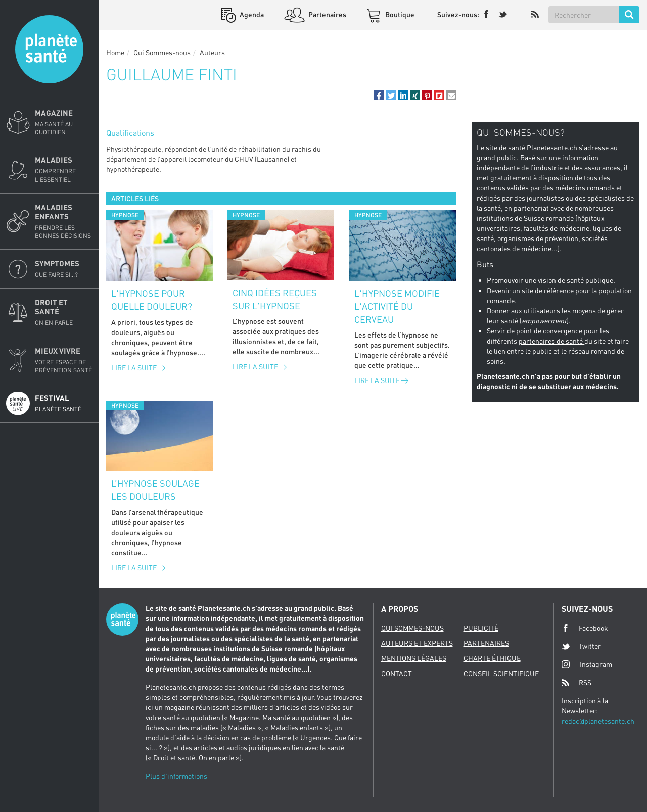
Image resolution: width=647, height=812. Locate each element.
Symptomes (64, 269)
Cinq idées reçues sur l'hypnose (275, 299)
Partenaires (327, 14)
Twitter (581, 646)
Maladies (64, 169)
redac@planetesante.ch (598, 721)
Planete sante (49, 49)
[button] (379, 95)
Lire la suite (138, 368)
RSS (576, 683)
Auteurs (212, 52)
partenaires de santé (551, 341)
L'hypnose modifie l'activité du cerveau (397, 306)
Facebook (585, 628)
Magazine (64, 122)
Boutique (399, 14)
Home (115, 52)
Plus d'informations (176, 776)
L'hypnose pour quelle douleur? (152, 300)
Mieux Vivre (64, 360)
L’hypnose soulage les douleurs (155, 490)
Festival (64, 403)
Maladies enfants (64, 221)
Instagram (587, 664)
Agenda (251, 14)
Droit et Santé (64, 312)
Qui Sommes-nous (162, 52)
